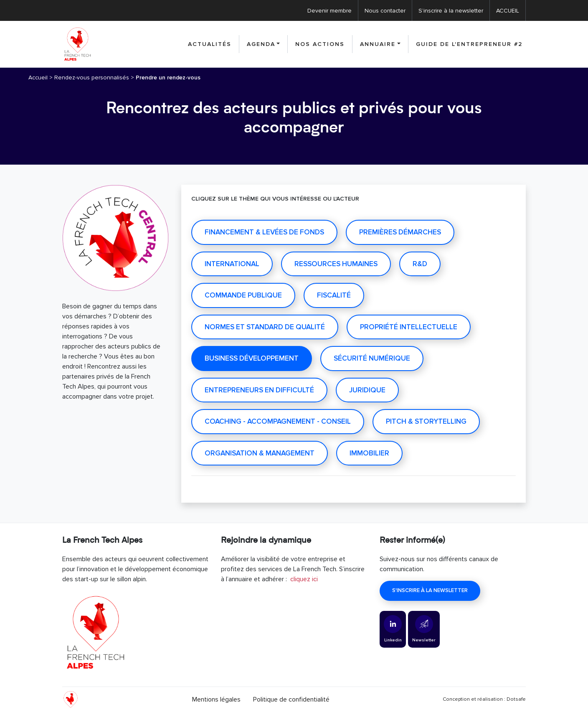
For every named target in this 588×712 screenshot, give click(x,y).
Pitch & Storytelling (426, 421)
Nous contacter (385, 11)
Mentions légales (216, 699)
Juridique (367, 390)
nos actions (320, 44)
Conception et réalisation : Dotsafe (484, 699)
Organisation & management (260, 453)
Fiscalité (334, 295)
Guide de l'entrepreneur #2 (469, 44)
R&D (420, 264)
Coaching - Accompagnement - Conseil (278, 421)
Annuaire (378, 44)
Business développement (252, 358)
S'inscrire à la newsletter (430, 590)
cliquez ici (304, 579)
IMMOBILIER (369, 453)
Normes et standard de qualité (265, 327)
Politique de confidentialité (291, 699)
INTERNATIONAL (232, 264)
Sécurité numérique (372, 358)
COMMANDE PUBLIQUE (243, 295)
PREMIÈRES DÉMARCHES (400, 232)
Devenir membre (329, 11)
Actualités (210, 44)
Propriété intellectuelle (409, 327)
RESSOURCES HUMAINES (336, 264)
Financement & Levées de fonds (264, 232)
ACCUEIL (508, 11)
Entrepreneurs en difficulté (259, 390)
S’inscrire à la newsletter (451, 11)
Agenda (261, 44)
